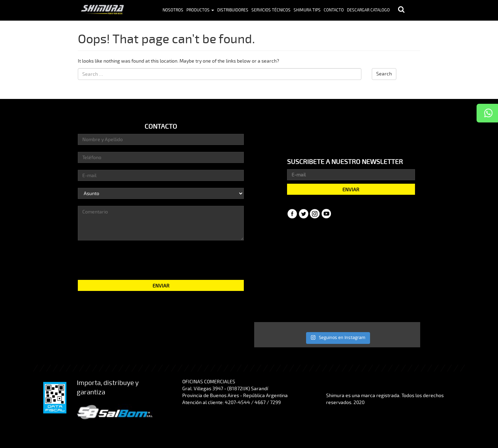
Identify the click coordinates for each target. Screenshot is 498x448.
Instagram (315, 214)
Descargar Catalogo (368, 10)
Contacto (334, 10)
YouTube (326, 214)
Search (384, 74)
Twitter (304, 214)
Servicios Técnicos (271, 10)
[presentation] (161, 259)
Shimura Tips (307, 10)
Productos (200, 10)
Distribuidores (233, 10)
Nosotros (173, 10)
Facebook (292, 214)
